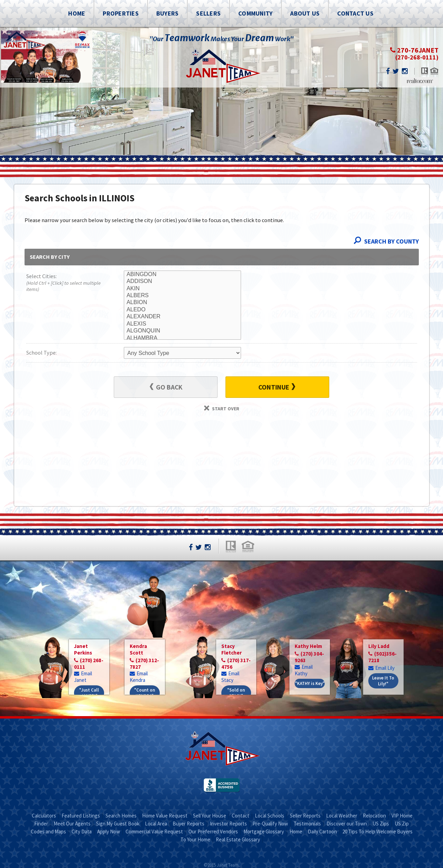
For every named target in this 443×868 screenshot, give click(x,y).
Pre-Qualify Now (270, 824)
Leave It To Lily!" (383, 681)
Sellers (208, 13)
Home (77, 13)
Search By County (386, 241)
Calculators (44, 816)
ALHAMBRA (182, 338)
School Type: (41, 353)
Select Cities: (65, 283)
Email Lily (381, 668)
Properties (121, 13)
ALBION (182, 302)
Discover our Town (347, 824)
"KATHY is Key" (310, 683)
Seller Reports (305, 816)
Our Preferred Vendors (213, 832)
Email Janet (83, 677)
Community (255, 13)
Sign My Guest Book (118, 824)
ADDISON (182, 281)
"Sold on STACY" (236, 693)
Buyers (168, 13)
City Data (82, 832)
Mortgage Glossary (264, 832)
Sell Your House (210, 816)
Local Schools (270, 816)
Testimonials (307, 824)
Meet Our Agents (72, 824)
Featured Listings (81, 816)
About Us (305, 13)
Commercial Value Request (154, 832)
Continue (277, 387)
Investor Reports (228, 824)
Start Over (222, 409)
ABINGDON (182, 274)
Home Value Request (165, 816)
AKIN (182, 289)
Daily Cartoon (322, 832)
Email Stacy (230, 677)
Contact (241, 816)
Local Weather (342, 816)
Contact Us (355, 13)
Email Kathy (304, 670)
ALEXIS (182, 324)
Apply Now (109, 832)
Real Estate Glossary (238, 839)
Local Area (156, 824)
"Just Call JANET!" (89, 693)
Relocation (374, 816)
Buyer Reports (188, 824)
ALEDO (182, 310)
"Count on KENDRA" (145, 693)
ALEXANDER (182, 317)
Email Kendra (139, 677)
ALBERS (182, 295)
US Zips (381, 824)
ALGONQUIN (182, 331)
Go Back (166, 387)
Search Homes (121, 816)
